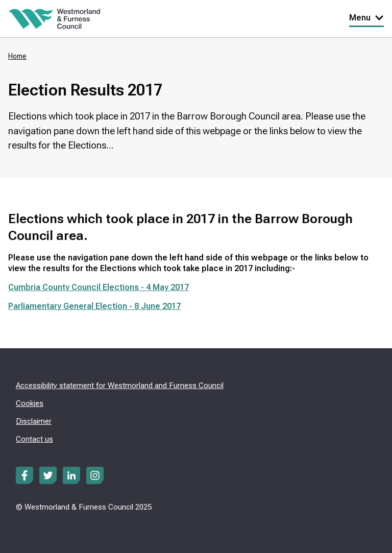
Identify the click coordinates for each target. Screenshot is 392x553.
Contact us (34, 439)
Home (17, 56)
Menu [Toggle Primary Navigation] (366, 18)
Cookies (30, 403)
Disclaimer (34, 421)
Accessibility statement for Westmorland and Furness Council (120, 386)
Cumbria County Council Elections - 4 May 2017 (99, 287)
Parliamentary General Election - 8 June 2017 (94, 306)
